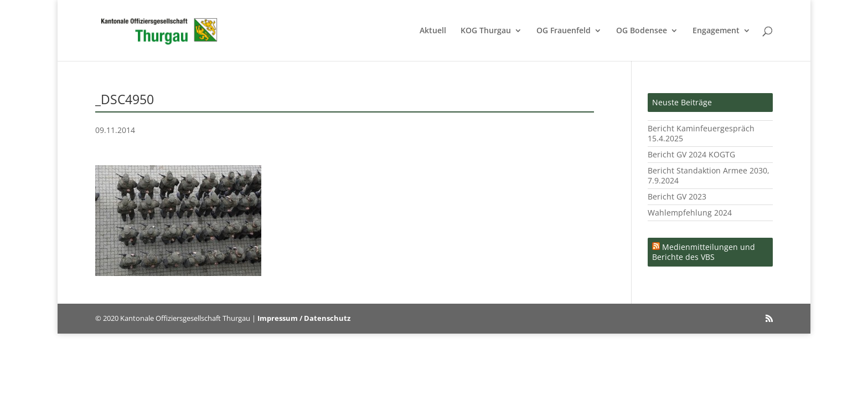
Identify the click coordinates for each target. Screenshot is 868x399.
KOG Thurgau (486, 31)
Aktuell (433, 31)
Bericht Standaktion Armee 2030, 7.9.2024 (709, 175)
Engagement (716, 31)
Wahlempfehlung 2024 (690, 213)
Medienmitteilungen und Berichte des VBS (704, 252)
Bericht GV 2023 (677, 196)
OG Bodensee (642, 31)
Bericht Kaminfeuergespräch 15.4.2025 (701, 133)
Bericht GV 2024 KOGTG (691, 154)
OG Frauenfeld (564, 31)
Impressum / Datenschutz (304, 318)
